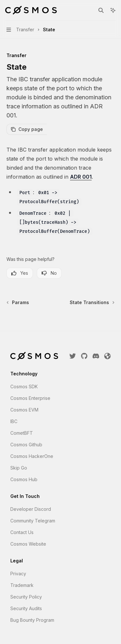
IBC (14, 421)
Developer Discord (31, 509)
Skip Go (19, 468)
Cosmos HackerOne (32, 456)
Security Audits (26, 608)
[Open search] (101, 10)
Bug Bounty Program (32, 620)
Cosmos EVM (24, 410)
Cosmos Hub (24, 479)
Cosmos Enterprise (30, 398)
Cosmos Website (28, 544)
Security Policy (26, 597)
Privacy (18, 574)
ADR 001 (81, 177)
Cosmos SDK (24, 386)
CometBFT (22, 433)
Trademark (22, 585)
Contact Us (22, 532)
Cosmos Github (26, 445)
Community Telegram (33, 521)
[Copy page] (27, 129)
